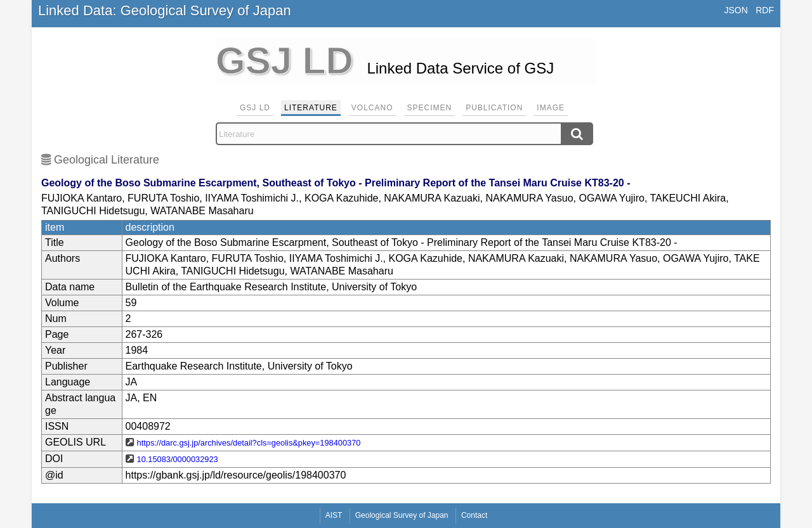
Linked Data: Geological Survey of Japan (165, 10)
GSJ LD (255, 108)
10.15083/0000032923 (178, 459)
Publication (494, 108)
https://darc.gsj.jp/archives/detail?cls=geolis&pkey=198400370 (249, 443)
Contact (474, 515)
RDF (765, 10)
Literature (311, 108)
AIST (334, 515)
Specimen (430, 108)
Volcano (372, 108)
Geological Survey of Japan (402, 515)
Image (551, 108)
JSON (736, 10)
